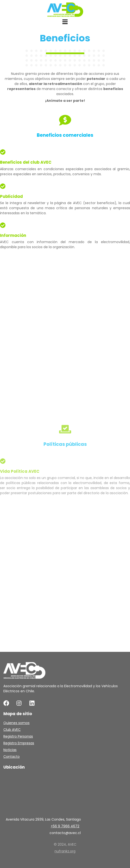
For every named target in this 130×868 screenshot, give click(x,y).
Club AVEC (12, 730)
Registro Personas (18, 736)
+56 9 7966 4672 (65, 826)
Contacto (12, 757)
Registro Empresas (19, 743)
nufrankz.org (65, 851)
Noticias (10, 750)
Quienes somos (16, 723)
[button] (65, 22)
